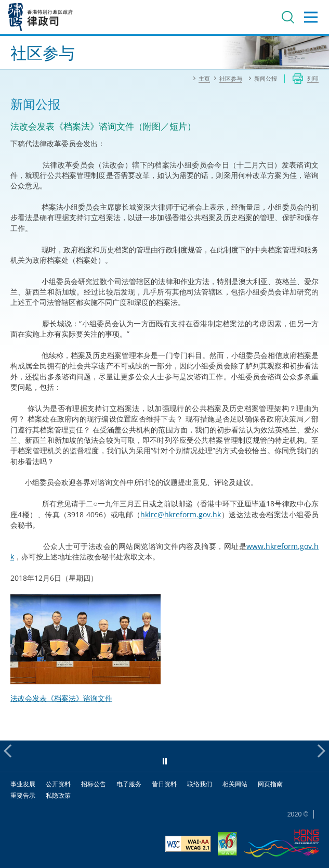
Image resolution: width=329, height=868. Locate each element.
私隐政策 (58, 795)
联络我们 (200, 784)
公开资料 (58, 784)
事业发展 (23, 784)
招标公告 (94, 784)
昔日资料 (164, 784)
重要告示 (23, 795)
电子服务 (129, 784)
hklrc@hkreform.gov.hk (181, 514)
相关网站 (235, 784)
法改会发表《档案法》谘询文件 (61, 698)
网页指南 (270, 784)
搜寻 (288, 17)
